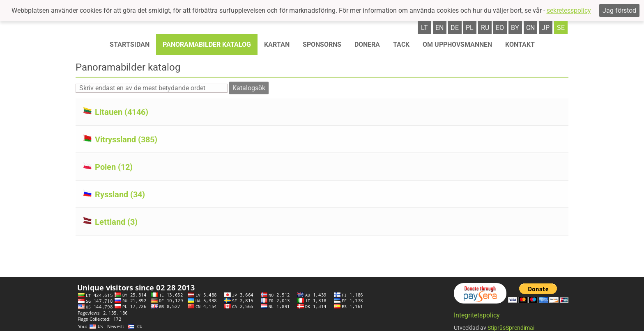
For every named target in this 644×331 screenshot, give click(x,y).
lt (424, 28)
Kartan (277, 45)
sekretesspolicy (569, 10)
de (455, 28)
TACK (401, 45)
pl (470, 28)
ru (485, 28)
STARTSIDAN (130, 45)
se (561, 28)
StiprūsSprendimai (511, 326)
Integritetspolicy (477, 314)
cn (530, 28)
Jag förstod (619, 10)
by (515, 28)
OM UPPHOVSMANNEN (457, 45)
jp (546, 28)
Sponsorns (322, 45)
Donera (367, 45)
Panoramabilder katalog (207, 45)
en (439, 28)
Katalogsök (249, 88)
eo (500, 28)
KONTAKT (520, 45)
